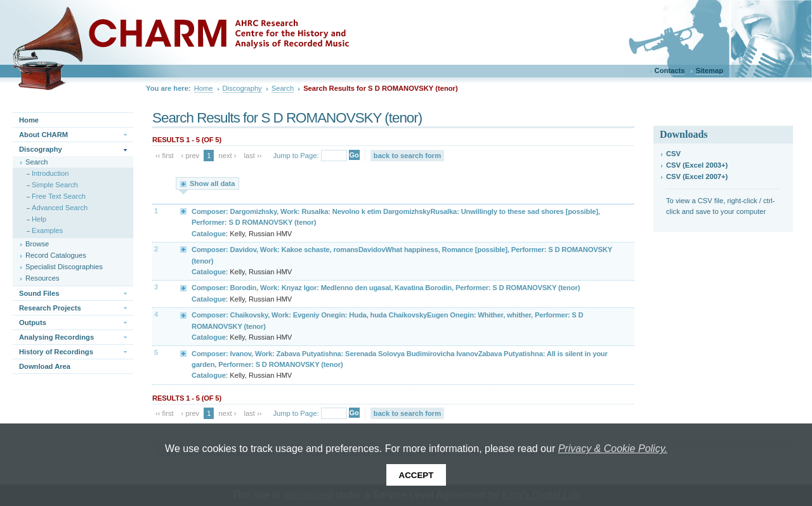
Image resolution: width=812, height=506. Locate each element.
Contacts (670, 70)
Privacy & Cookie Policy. (613, 449)
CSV (673, 154)
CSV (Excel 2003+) (697, 165)
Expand (184, 211)
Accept (416, 475)
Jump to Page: (296, 156)
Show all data (213, 183)
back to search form (407, 156)
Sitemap (709, 70)
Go (354, 155)
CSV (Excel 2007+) (697, 176)
